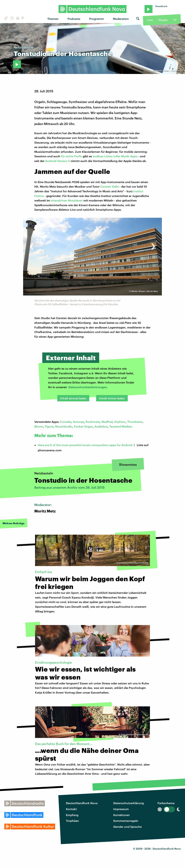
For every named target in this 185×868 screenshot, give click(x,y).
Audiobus (101, 426)
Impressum (121, 809)
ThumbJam (135, 422)
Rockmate (93, 422)
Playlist (163, 20)
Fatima (39, 196)
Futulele (66, 422)
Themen (53, 19)
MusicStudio (64, 426)
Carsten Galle (109, 186)
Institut (138, 191)
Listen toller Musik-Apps (121, 156)
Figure (49, 426)
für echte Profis (71, 156)
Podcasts (74, 19)
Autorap (78, 422)
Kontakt (71, 809)
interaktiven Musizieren (67, 200)
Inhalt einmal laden (73, 398)
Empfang (72, 815)
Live (150, 20)
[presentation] (32, 245)
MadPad (107, 422)
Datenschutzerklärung (129, 803)
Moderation (121, 19)
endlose (98, 156)
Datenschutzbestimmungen (88, 387)
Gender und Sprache (127, 827)
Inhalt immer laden (112, 398)
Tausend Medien (121, 426)
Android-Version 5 (58, 161)
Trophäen (72, 821)
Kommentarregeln (126, 821)
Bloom (39, 426)
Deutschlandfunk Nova (82, 803)
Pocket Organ (83, 426)
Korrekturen (121, 815)
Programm (97, 19)
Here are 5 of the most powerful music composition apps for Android (85, 445)
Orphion (120, 422)
